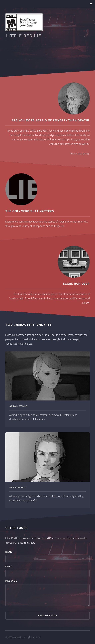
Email (9, 566)
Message (11, 581)
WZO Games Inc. (16, 637)
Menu (91, 4)
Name (9, 552)
